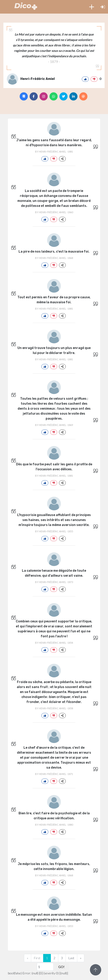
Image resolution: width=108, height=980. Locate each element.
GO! (61, 967)
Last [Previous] (71, 958)
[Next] (81, 958)
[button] (92, 7)
